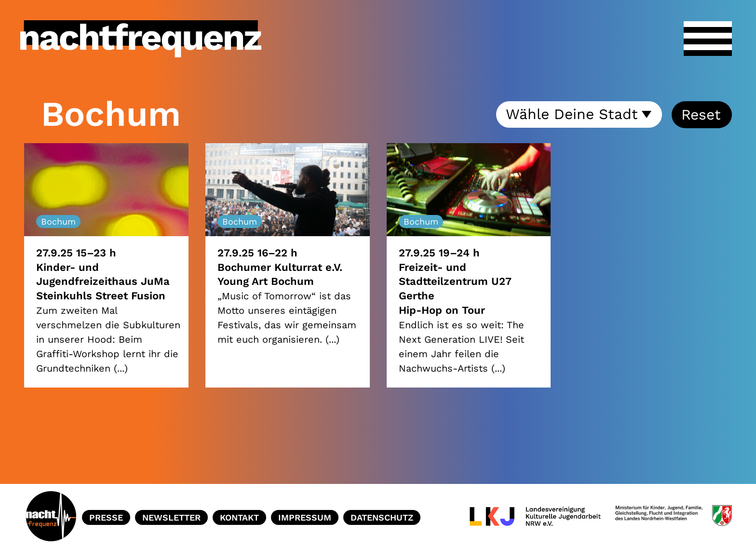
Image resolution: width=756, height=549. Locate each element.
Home (51, 518)
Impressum (305, 517)
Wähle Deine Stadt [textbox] (572, 114)
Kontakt (239, 517)
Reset (701, 114)
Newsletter (171, 517)
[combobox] (579, 114)
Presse (106, 517)
